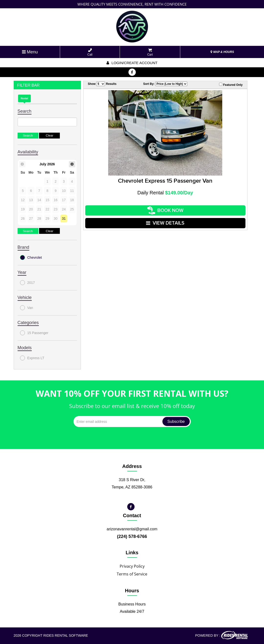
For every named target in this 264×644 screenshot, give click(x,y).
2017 (27, 283)
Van (27, 308)
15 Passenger (34, 333)
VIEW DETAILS (165, 223)
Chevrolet (31, 258)
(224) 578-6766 (132, 536)
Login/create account (132, 63)
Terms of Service (132, 574)
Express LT (32, 358)
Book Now (165, 210)
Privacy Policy (132, 566)
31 (64, 218)
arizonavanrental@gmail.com (132, 529)
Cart (150, 52)
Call (90, 52)
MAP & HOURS (222, 52)
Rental (25, 98)
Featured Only (231, 85)
